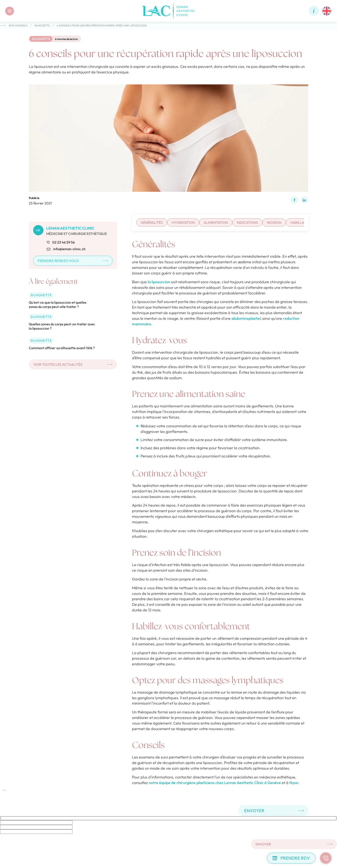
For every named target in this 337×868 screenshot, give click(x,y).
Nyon (294, 783)
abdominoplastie (246, 318)
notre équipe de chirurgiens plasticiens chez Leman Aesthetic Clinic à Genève (215, 783)
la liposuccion (159, 282)
